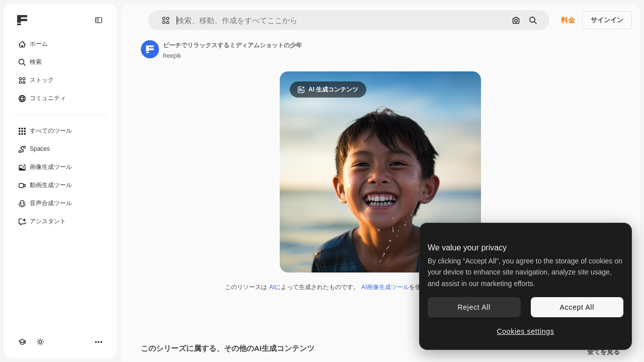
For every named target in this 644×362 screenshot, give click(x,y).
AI (272, 287)
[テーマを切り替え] (40, 342)
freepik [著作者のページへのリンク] (172, 56)
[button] (162, 20)
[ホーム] (60, 44)
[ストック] (60, 80)
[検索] (60, 62)
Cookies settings (526, 331)
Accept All (577, 307)
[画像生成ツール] (60, 167)
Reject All (474, 307)
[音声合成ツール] (60, 204)
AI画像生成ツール (385, 287)
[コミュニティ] (60, 99)
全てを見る (603, 352)
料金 (568, 20)
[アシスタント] (60, 222)
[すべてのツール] (60, 131)
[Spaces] (60, 149)
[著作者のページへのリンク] (150, 49)
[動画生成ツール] (60, 186)
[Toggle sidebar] (99, 20)
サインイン (607, 20)
